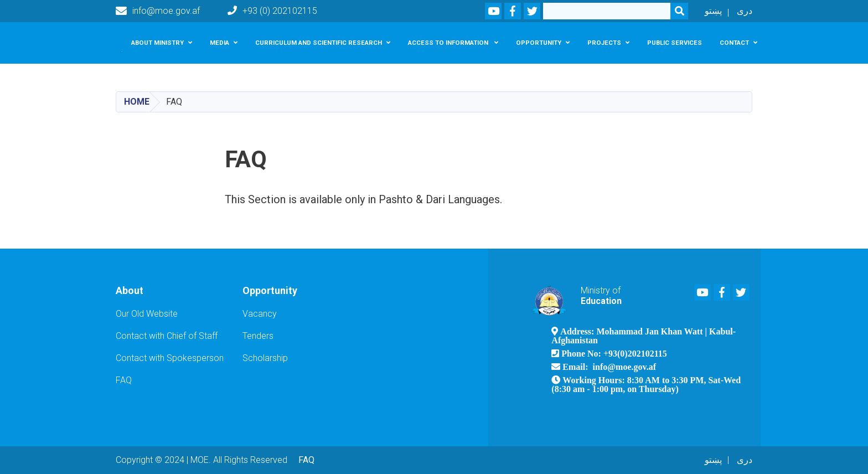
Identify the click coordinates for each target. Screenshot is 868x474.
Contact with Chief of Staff (167, 336)
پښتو (713, 11)
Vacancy (260, 314)
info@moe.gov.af (158, 11)
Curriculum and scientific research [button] (319, 43)
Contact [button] (734, 43)
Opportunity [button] (539, 43)
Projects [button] (604, 43)
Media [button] (219, 43)
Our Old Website (147, 314)
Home (137, 102)
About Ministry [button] (157, 43)
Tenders (258, 336)
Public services (675, 43)
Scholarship (265, 358)
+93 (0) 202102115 (272, 11)
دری (745, 11)
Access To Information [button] (449, 43)
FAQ (124, 380)
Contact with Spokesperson (170, 358)
